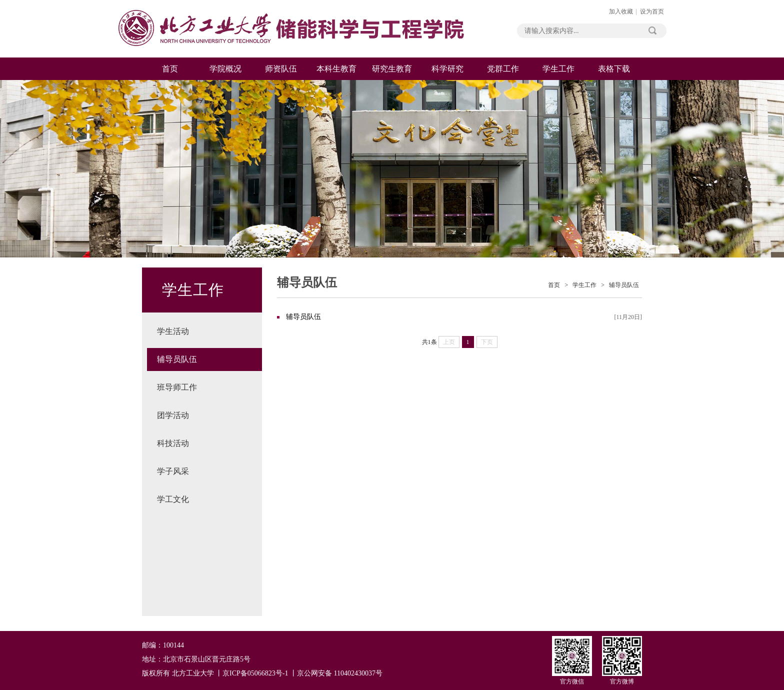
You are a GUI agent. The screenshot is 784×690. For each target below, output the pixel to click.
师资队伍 (281, 69)
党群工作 (503, 69)
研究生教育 (392, 69)
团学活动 (173, 415)
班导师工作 (177, 387)
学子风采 (173, 471)
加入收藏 (621, 11)
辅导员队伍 (177, 359)
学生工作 (558, 69)
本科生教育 (336, 69)
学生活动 (173, 331)
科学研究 (447, 69)
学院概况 (225, 69)
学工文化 (173, 499)
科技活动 (173, 443)
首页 (170, 69)
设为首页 (652, 11)
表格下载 (614, 69)
